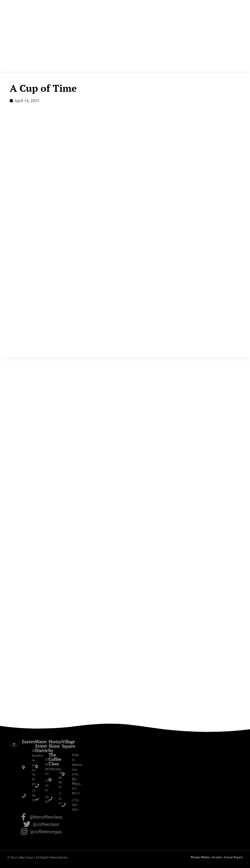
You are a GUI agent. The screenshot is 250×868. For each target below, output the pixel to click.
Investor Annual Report (227, 857)
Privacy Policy (200, 857)
